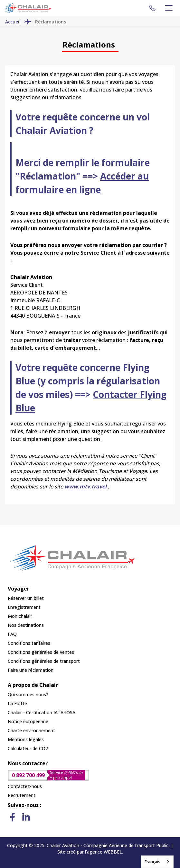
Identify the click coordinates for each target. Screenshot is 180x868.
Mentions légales (26, 739)
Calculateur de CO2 (28, 748)
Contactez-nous (25, 786)
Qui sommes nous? (28, 694)
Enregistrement (24, 607)
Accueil (13, 22)
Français (152, 862)
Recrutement (22, 795)
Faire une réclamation (31, 670)
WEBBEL (113, 852)
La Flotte (17, 703)
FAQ (12, 634)
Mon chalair (20, 616)
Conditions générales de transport (44, 661)
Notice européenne (28, 721)
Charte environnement (31, 730)
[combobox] (157, 862)
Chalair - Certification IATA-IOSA (42, 712)
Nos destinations (26, 625)
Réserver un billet (26, 598)
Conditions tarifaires (29, 643)
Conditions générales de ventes (41, 652)
